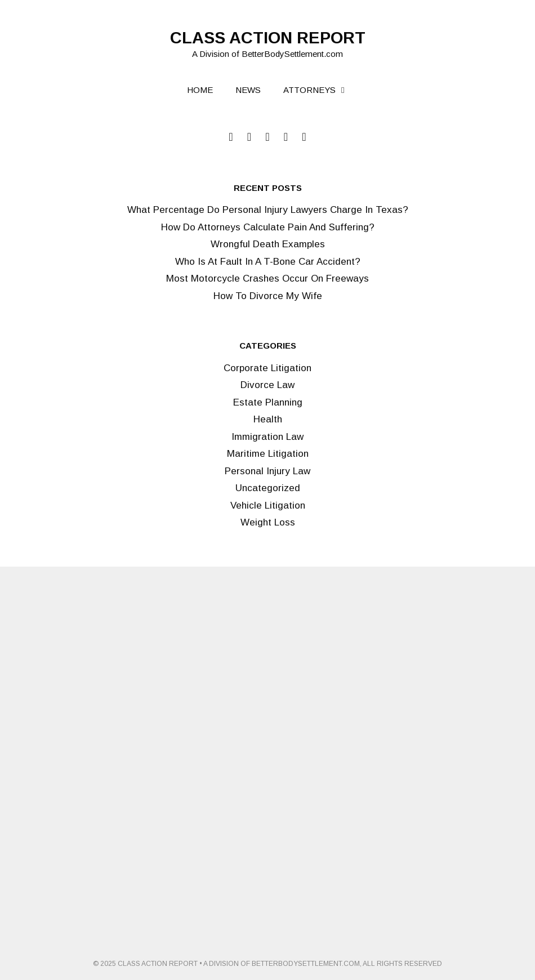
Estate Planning (268, 402)
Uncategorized (268, 488)
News (248, 90)
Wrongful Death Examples (268, 244)
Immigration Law (267, 437)
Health (268, 419)
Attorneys (321, 90)
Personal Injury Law (267, 471)
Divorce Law (267, 385)
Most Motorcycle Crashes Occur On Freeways (267, 279)
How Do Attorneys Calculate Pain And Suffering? (268, 227)
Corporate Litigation (267, 368)
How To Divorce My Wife (268, 296)
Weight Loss (268, 522)
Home (200, 90)
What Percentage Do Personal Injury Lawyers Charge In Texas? (268, 210)
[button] (347, 90)
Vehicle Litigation (268, 505)
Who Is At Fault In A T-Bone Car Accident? (268, 262)
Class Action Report (268, 38)
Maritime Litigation (268, 454)
